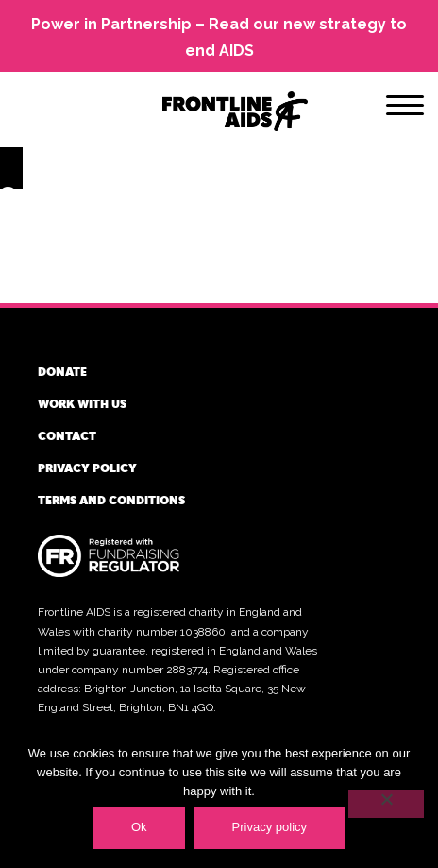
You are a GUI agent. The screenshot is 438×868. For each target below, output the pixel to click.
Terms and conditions (111, 500)
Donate (62, 371)
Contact (67, 435)
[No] (386, 804)
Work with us (82, 403)
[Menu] (405, 109)
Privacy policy (87, 468)
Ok (139, 827)
